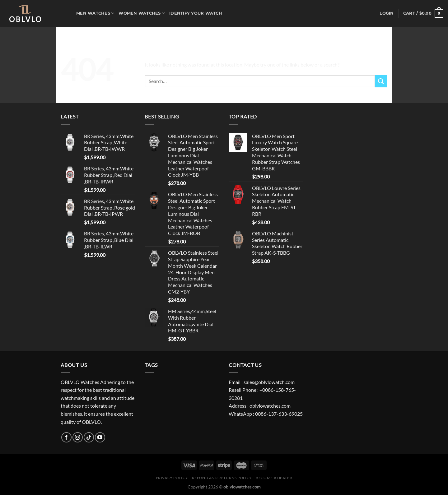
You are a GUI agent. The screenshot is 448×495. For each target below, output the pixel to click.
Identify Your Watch (196, 13)
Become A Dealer (274, 478)
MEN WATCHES (95, 13)
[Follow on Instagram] (78, 437)
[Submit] (381, 81)
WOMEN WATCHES (142, 13)
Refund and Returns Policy (222, 478)
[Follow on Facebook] (66, 437)
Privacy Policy (172, 478)
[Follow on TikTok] (89, 437)
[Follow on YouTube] (100, 437)
